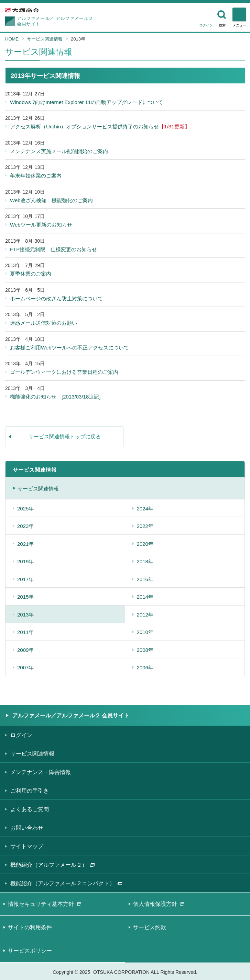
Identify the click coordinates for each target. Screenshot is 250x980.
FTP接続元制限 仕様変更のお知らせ (53, 249)
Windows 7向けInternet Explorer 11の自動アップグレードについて (86, 102)
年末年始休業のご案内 (36, 176)
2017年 (25, 579)
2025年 (25, 509)
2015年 (25, 597)
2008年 (145, 650)
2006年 (145, 667)
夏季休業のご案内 (31, 274)
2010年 (145, 632)
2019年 (25, 561)
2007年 (25, 667)
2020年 (145, 544)
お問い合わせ (27, 828)
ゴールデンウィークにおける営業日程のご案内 (64, 372)
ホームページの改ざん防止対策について (56, 298)
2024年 (145, 509)
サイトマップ (27, 846)
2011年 (25, 632)
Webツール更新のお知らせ (41, 225)
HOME (12, 39)
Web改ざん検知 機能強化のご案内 (51, 200)
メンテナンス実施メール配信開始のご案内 (59, 151)
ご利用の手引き (30, 791)
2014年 (145, 597)
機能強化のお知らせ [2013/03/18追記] (55, 397)
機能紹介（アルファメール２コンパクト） (66, 883)
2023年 (25, 526)
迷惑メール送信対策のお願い (44, 323)
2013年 (78, 39)
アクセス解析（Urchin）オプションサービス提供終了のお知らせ (100, 126)
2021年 (25, 544)
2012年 (145, 615)
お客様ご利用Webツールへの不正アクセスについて (69, 348)
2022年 (145, 526)
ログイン (206, 25)
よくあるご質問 (30, 809)
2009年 (25, 650)
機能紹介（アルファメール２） (52, 865)
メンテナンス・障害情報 (41, 772)
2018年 (145, 561)
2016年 (145, 579)
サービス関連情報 (45, 39)
